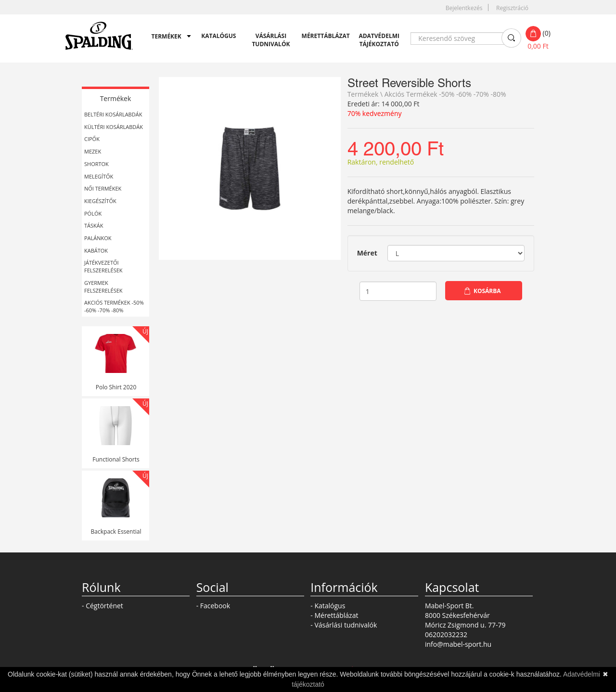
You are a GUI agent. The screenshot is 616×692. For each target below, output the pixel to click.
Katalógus (218, 36)
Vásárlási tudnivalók (271, 40)
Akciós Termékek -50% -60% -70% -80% (114, 306)
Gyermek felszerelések (103, 287)
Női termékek (103, 188)
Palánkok (98, 238)
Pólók (93, 213)
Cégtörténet (104, 606)
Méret (367, 253)
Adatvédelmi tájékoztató (379, 40)
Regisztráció (512, 8)
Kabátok (96, 250)
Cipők (92, 139)
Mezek (93, 151)
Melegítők (99, 176)
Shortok (96, 164)
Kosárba (487, 291)
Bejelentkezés (464, 8)
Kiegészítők (100, 201)
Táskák (94, 225)
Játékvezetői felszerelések (103, 266)
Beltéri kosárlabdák (113, 114)
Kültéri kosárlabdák (114, 127)
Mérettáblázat (323, 36)
